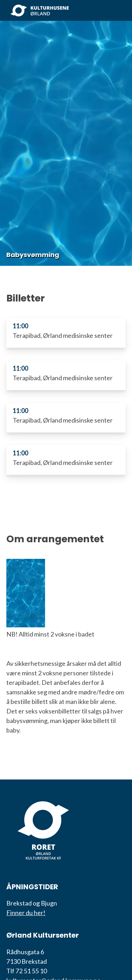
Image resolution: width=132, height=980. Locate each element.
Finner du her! (26, 913)
